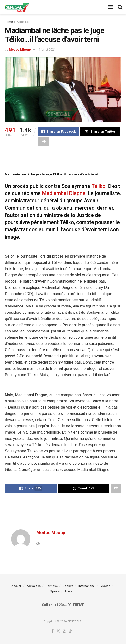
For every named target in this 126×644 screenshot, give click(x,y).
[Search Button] (120, 7)
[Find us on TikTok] (70, 631)
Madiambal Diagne (64, 193)
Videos (105, 586)
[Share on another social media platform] (44, 142)
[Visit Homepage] (17, 7)
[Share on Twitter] (100, 132)
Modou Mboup (20, 49)
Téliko (98, 186)
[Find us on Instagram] (64, 631)
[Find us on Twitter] (58, 631)
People (69, 591)
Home (9, 22)
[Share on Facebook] (59, 132)
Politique (52, 586)
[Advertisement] (63, 158)
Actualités (23, 22)
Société (68, 586)
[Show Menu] (110, 7)
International (87, 586)
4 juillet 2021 (47, 49)
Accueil (16, 586)
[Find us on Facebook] (53, 631)
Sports (55, 591)
